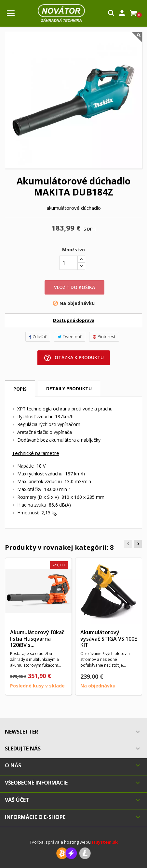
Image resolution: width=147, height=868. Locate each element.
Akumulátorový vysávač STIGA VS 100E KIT (109, 639)
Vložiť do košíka (74, 287)
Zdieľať (38, 336)
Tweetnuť (70, 336)
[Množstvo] (69, 263)
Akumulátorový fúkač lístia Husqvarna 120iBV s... (37, 639)
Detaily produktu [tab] (69, 389)
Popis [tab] (20, 389)
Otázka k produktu (74, 358)
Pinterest (104, 336)
